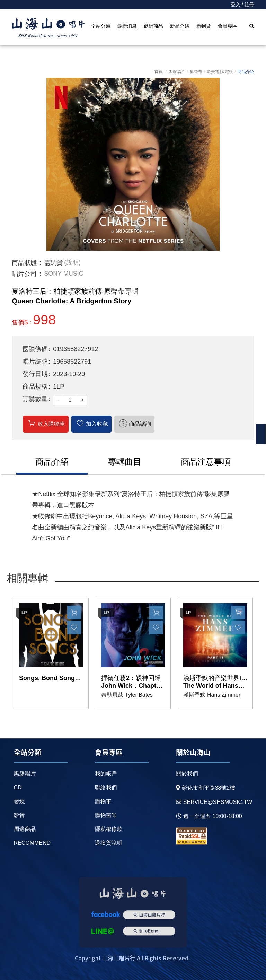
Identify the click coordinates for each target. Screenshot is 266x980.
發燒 (19, 801)
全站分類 (101, 26)
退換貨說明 (109, 843)
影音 (19, 815)
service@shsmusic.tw (214, 802)
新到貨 (204, 26)
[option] (133, 164)
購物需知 (106, 815)
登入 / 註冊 (242, 5)
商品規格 (35, 387)
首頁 (159, 72)
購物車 (103, 801)
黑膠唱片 (177, 72)
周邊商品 (25, 829)
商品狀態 (24, 263)
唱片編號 (35, 362)
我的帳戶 (106, 774)
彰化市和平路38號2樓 (206, 788)
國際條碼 (35, 349)
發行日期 (35, 374)
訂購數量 (35, 399)
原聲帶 (196, 72)
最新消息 (127, 26)
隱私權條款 (109, 829)
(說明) (72, 263)
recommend (32, 843)
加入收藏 (97, 424)
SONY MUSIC (64, 274)
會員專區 (228, 26)
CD (18, 787)
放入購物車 (51, 424)
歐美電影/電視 (220, 72)
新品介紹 (180, 26)
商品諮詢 (140, 424)
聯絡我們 (106, 787)
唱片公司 (24, 274)
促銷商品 (153, 26)
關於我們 (187, 774)
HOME (48, 28)
